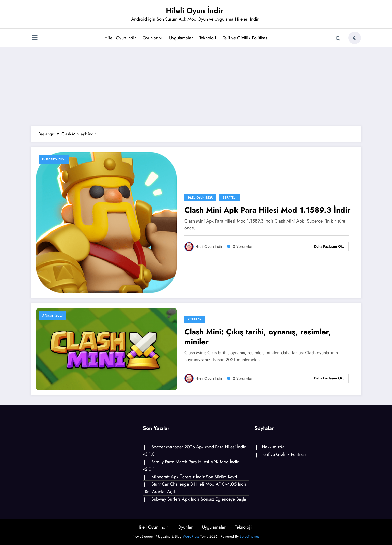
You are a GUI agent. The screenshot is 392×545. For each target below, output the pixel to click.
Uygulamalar (181, 38)
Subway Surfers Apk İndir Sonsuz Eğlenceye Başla (199, 499)
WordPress (191, 536)
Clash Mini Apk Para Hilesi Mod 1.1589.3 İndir (267, 210)
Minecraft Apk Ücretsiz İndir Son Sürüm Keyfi (194, 477)
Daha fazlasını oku (329, 246)
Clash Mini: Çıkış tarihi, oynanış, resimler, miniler (258, 337)
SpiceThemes (249, 536)
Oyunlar (153, 38)
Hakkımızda (273, 447)
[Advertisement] (196, 85)
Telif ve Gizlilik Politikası (246, 38)
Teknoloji (208, 38)
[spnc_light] (355, 38)
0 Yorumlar (243, 247)
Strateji (229, 197)
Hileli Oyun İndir (195, 11)
